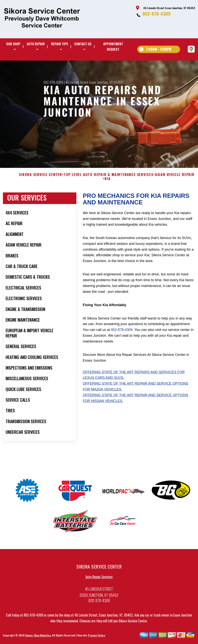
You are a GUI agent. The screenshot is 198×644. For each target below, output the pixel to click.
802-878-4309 (157, 14)
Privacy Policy (96, 637)
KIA (108, 180)
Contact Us (83, 44)
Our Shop (13, 44)
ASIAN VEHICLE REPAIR (175, 176)
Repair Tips (60, 44)
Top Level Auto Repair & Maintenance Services (109, 176)
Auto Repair (36, 44)
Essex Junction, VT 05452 (106, 82)
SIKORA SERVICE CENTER (41, 176)
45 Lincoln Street (77, 82)
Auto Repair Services (99, 578)
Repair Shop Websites (38, 637)
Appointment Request (113, 47)
